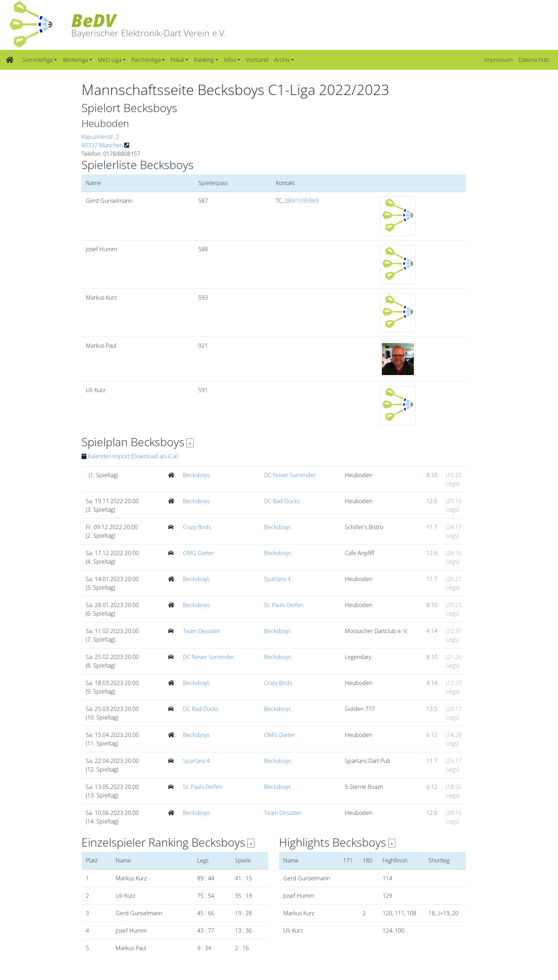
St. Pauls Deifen (284, 605)
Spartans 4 (277, 579)
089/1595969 (302, 201)
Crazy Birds (197, 527)
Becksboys (196, 475)
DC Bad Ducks (282, 501)
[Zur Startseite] (10, 60)
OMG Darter (198, 553)
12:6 (432, 501)
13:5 (432, 709)
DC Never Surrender (290, 475)
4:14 (432, 631)
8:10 (432, 475)
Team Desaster (202, 631)
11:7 (432, 527)
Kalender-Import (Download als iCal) (133, 456)
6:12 (432, 735)
